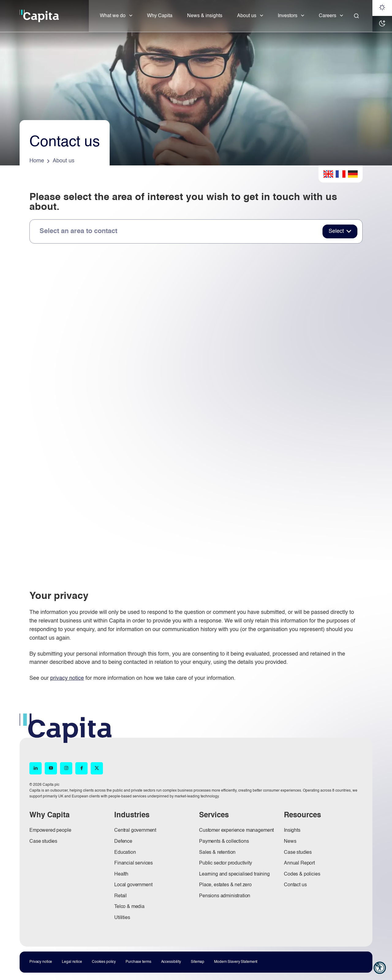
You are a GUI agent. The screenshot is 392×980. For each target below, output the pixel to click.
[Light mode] (382, 8)
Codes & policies (302, 874)
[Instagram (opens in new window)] (66, 768)
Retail (121, 896)
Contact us (295, 885)
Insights (292, 831)
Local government (133, 885)
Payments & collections (224, 842)
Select (336, 231)
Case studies (43, 842)
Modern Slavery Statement (236, 962)
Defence (123, 842)
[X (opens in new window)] (97, 768)
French (341, 174)
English (328, 174)
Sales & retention (217, 853)
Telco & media (129, 907)
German (353, 174)
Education (125, 853)
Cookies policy (104, 962)
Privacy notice (41, 962)
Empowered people (50, 831)
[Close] (356, 16)
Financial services (134, 863)
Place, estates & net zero (225, 885)
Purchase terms (138, 962)
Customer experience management (236, 831)
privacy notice (67, 678)
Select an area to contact (78, 231)
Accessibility (171, 962)
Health (121, 874)
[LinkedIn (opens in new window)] (36, 768)
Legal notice (72, 962)
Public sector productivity (226, 863)
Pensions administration (225, 896)
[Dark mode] (382, 24)
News (290, 842)
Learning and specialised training (234, 874)
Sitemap (198, 962)
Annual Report (299, 863)
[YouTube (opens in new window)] (51, 768)
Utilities (122, 918)
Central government (135, 831)
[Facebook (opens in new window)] (81, 768)
